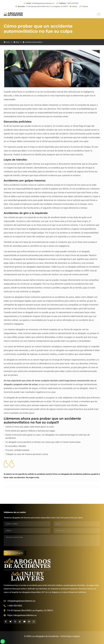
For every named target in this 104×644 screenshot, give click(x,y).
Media (73, 6)
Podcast (84, 6)
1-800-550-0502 (67, 3)
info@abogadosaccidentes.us (39, 3)
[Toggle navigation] (99, 14)
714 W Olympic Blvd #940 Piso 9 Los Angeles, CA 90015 (42, 6)
